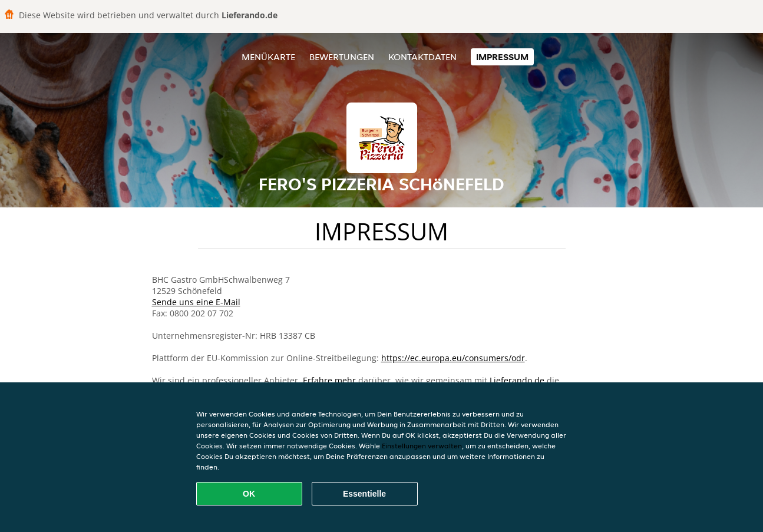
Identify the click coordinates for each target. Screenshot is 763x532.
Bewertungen (342, 57)
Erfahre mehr (329, 380)
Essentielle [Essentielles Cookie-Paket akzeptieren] (364, 494)
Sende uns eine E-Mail (196, 302)
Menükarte (268, 57)
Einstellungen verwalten (422, 446)
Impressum (502, 57)
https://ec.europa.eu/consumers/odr (453, 358)
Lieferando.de (517, 380)
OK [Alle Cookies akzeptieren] (249, 494)
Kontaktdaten (422, 57)
